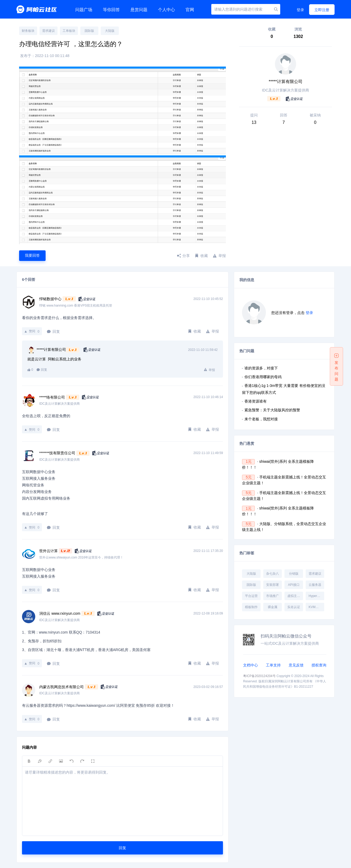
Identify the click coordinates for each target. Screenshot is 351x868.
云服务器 (315, 585)
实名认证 (294, 607)
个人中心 (166, 10)
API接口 (294, 585)
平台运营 (251, 596)
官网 (190, 10)
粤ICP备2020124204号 (259, 676)
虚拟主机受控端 (295, 596)
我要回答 (32, 255)
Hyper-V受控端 (316, 596)
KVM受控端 (316, 607)
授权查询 (319, 665)
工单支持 (273, 665)
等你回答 (111, 10)
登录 (300, 10)
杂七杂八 (273, 574)
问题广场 (84, 10)
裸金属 (273, 607)
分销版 (294, 574)
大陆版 (110, 31)
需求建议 (49, 31)
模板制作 (251, 607)
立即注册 (322, 10)
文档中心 (251, 665)
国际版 (89, 31)
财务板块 (28, 31)
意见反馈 (296, 665)
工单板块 (69, 31)
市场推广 (273, 596)
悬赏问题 (139, 10)
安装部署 (273, 585)
